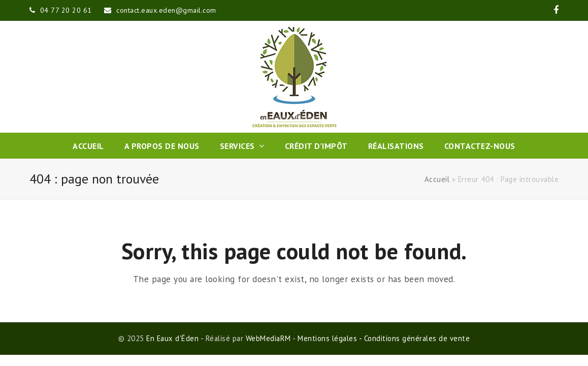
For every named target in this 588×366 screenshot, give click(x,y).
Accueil (437, 179)
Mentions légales (327, 338)
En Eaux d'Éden (172, 338)
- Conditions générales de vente (413, 338)
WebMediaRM (268, 338)
